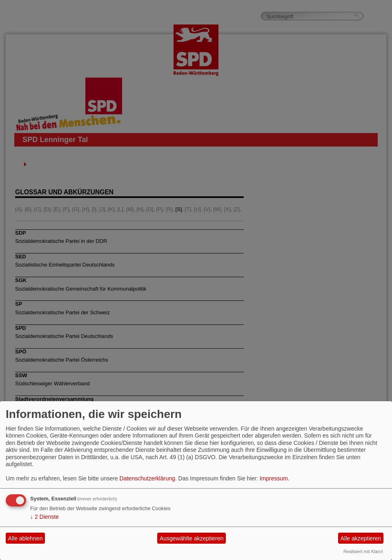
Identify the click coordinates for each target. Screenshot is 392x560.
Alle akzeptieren (361, 538)
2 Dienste (45, 517)
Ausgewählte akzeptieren (192, 538)
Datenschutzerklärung (147, 478)
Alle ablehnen (26, 538)
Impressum (274, 478)
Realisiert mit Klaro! (363, 551)
